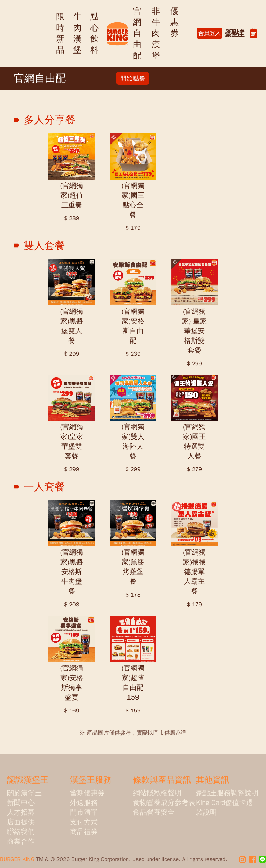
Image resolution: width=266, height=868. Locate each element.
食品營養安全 (154, 812)
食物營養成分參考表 (164, 803)
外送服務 (84, 803)
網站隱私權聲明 (157, 793)
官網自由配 (137, 33)
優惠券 (175, 22)
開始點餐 (133, 78)
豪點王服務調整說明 (227, 793)
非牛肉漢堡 (156, 33)
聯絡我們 (21, 832)
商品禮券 (84, 832)
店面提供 (21, 822)
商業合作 (21, 841)
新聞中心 (21, 803)
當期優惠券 (87, 793)
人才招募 (21, 812)
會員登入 (210, 33)
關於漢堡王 (24, 793)
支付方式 (84, 822)
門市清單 (84, 812)
